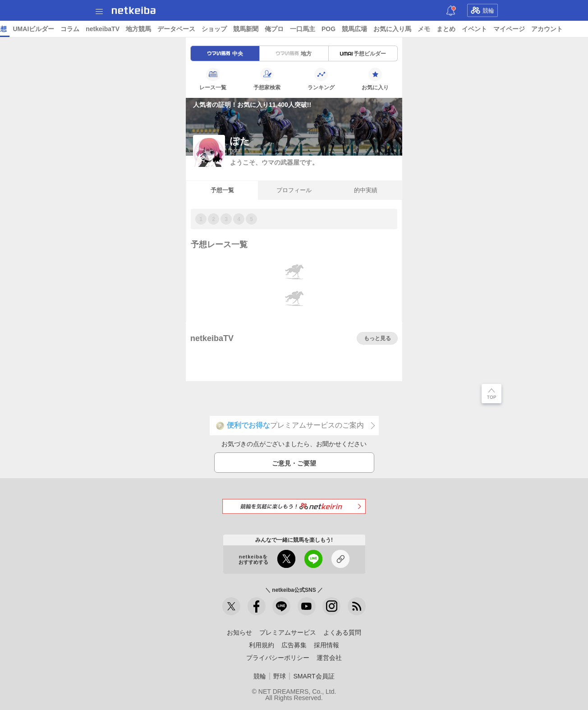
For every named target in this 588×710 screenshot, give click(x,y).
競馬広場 (459, 29)
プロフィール (294, 190)
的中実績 (366, 190)
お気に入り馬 (497, 29)
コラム (175, 29)
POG (434, 29)
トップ (13, 29)
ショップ (319, 29)
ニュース (41, 29)
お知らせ (239, 632)
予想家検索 (267, 79)
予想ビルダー (363, 54)
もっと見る (377, 338)
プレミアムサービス (288, 632)
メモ (529, 29)
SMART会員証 (314, 676)
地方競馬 (243, 29)
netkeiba (134, 10)
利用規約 (262, 645)
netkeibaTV (208, 29)
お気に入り (375, 79)
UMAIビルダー (138, 29)
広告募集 (294, 645)
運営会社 (329, 658)
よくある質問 (342, 632)
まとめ (551, 29)
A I (89, 29)
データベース (281, 29)
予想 (105, 29)
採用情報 (326, 645)
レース (69, 29)
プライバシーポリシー (278, 658)
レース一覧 (213, 79)
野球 (280, 676)
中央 (225, 54)
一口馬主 (408, 29)
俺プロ (379, 29)
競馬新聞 (351, 29)
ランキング (321, 79)
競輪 (482, 10)
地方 (294, 54)
